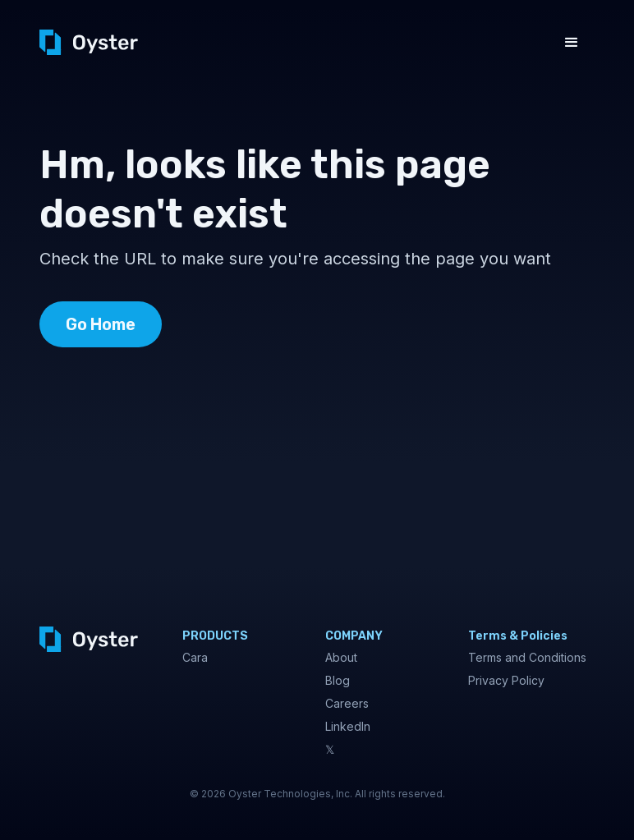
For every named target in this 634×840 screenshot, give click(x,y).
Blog (338, 680)
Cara (195, 657)
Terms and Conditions (527, 657)
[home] (89, 42)
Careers (347, 703)
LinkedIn (348, 726)
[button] (572, 43)
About (341, 657)
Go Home (101, 324)
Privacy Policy (506, 680)
